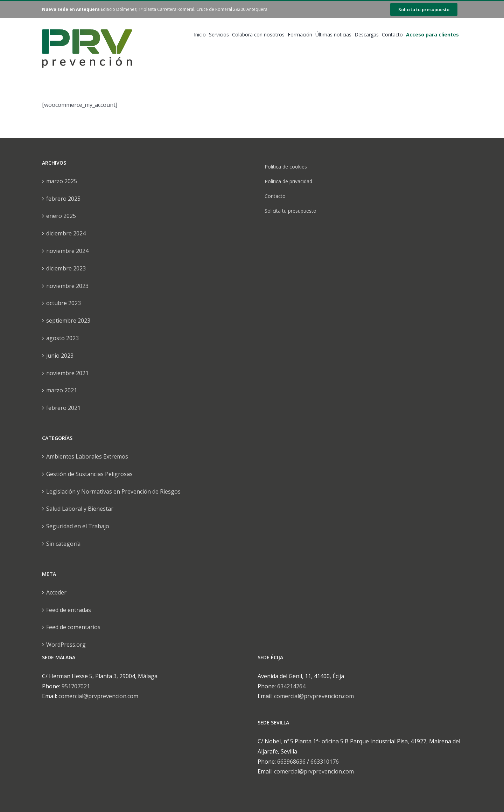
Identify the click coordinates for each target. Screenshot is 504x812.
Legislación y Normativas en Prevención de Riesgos (113, 491)
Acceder (56, 592)
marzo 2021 (62, 390)
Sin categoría (63, 544)
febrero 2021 (63, 408)
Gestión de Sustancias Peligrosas (89, 474)
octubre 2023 (64, 303)
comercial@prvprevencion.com (98, 696)
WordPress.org (66, 645)
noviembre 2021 (67, 373)
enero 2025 (61, 216)
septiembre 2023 (68, 321)
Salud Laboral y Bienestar (80, 509)
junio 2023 (60, 356)
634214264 (291, 686)
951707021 (76, 686)
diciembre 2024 (66, 233)
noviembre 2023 (67, 286)
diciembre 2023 (66, 268)
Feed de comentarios (73, 627)
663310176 (325, 762)
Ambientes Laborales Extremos (87, 456)
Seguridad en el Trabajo (78, 526)
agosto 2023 (62, 338)
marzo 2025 (62, 181)
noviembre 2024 (67, 251)
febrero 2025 (63, 199)
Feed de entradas (69, 610)
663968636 (291, 762)
